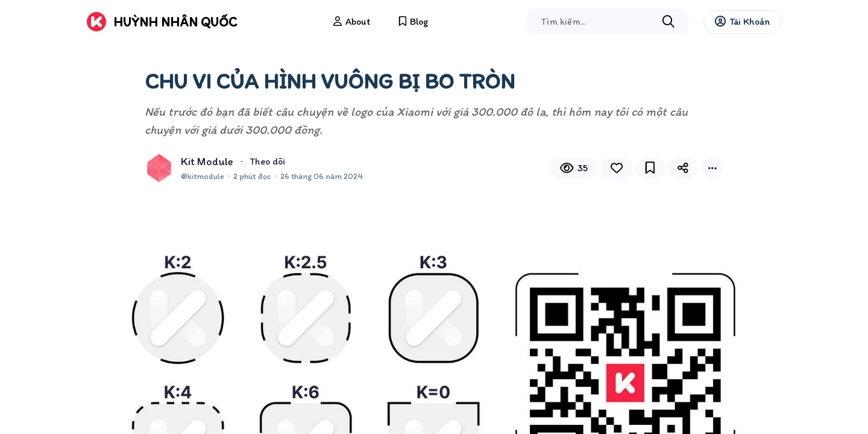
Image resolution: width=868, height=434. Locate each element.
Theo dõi (267, 161)
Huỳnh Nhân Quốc (175, 22)
